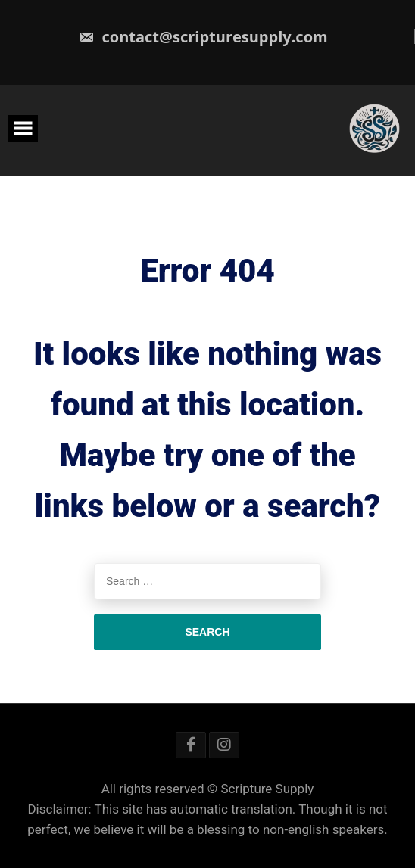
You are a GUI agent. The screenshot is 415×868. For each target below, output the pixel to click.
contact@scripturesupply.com (203, 37)
